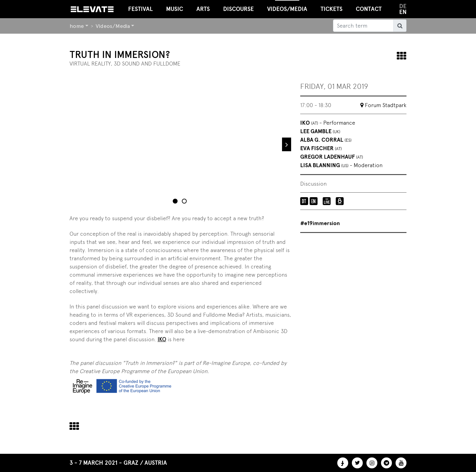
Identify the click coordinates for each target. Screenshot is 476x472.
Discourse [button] (238, 9)
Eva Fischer (321, 148)
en (403, 12)
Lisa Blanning (341, 165)
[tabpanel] (180, 145)
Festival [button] (140, 9)
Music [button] (175, 9)
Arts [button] (203, 9)
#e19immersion (320, 223)
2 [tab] (185, 202)
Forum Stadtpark (386, 105)
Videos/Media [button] (287, 6)
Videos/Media (113, 26)
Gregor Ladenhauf (332, 157)
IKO (328, 123)
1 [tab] (176, 202)
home (77, 26)
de (403, 6)
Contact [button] (369, 9)
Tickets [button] (331, 9)
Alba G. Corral (326, 140)
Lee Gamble (320, 131)
